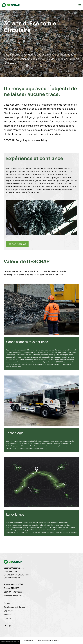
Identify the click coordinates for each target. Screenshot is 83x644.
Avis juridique (29, 641)
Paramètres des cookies (10, 642)
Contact (7, 618)
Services (8, 603)
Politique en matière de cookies (48, 641)
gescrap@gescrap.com (14, 568)
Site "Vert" (8, 611)
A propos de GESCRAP (14, 584)
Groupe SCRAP (11, 588)
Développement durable (15, 607)
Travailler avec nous (13, 596)
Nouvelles (8, 615)
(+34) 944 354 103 (11, 571)
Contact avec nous (17, 244)
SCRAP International (14, 592)
